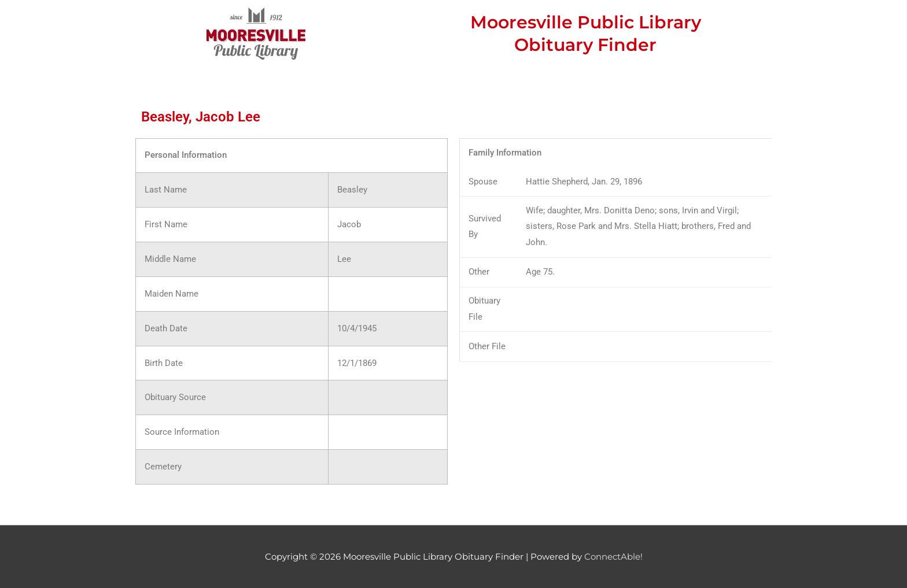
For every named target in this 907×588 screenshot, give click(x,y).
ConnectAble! (613, 556)
